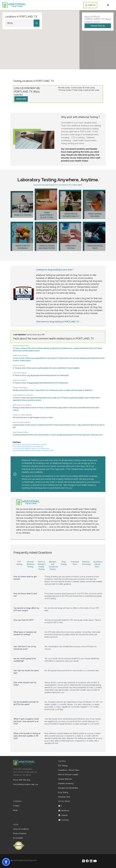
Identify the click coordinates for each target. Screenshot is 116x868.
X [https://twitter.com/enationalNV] (60, 806)
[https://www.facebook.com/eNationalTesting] (87, 861)
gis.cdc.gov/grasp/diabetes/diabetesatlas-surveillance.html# (33, 450)
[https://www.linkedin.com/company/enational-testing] (91, 861)
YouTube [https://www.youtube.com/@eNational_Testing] (63, 820)
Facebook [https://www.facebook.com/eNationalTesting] (64, 811)
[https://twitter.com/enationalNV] (83, 861)
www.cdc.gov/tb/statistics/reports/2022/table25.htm (31, 448)
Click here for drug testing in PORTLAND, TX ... (58, 322)
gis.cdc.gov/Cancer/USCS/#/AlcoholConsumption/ (30, 444)
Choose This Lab (98, 26)
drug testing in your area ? (61, 270)
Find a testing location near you (26, 784)
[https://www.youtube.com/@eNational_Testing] (95, 861)
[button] (6, 862)
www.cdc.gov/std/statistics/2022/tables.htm (28, 446)
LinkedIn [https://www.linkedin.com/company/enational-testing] (63, 815)
